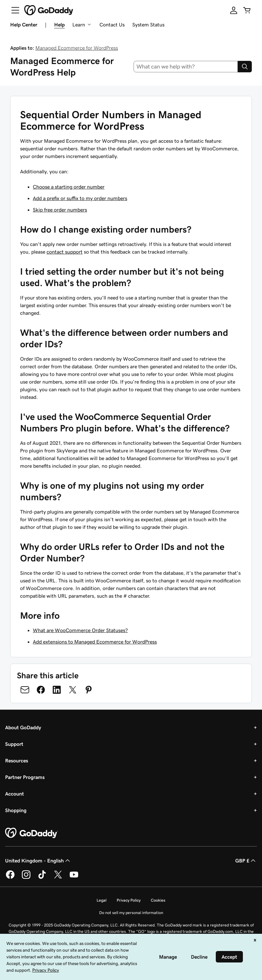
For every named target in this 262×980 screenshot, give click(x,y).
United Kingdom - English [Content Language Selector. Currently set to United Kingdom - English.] (38, 861)
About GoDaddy (23, 727)
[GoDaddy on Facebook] (10, 878)
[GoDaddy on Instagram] (26, 878)
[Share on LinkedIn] (57, 690)
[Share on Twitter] (73, 690)
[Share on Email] (25, 690)
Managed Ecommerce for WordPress (77, 48)
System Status (148, 25)
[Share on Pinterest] (89, 690)
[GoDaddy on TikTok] (42, 878)
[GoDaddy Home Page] (32, 833)
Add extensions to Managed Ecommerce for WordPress (95, 642)
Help (59, 25)
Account (15, 794)
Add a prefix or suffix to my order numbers (80, 198)
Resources (17, 760)
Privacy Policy (129, 900)
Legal (102, 900)
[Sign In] (234, 10)
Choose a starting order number (69, 187)
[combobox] (186, 67)
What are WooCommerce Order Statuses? (80, 630)
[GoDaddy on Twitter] (58, 878)
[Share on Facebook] (41, 690)
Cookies (158, 900)
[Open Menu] (13, 10)
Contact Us (112, 25)
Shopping (16, 810)
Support (14, 744)
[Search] (245, 67)
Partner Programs (25, 777)
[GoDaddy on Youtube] (74, 878)
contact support (65, 252)
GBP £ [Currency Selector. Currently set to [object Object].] (246, 861)
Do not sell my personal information (131, 913)
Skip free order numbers (60, 210)
